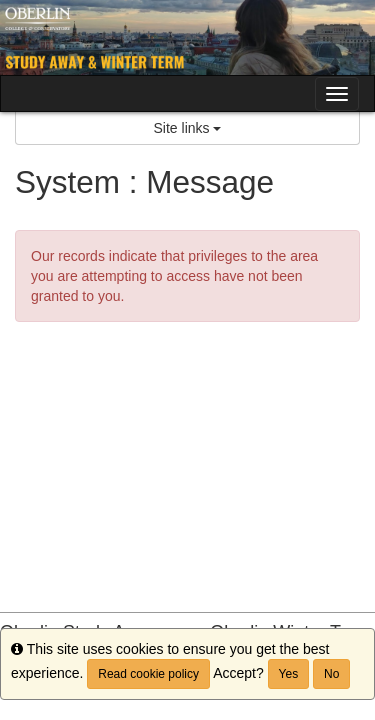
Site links (188, 128)
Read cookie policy (148, 674)
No (331, 674)
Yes (289, 674)
